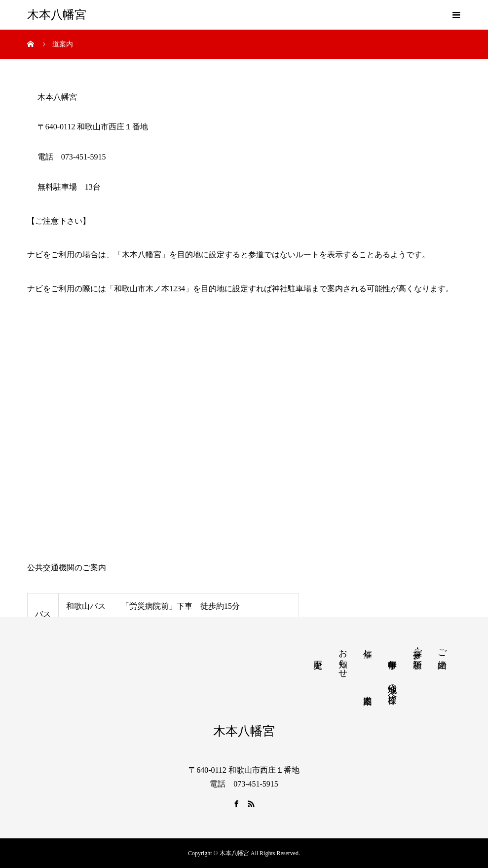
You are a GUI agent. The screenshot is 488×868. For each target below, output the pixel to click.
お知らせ (343, 658)
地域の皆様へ (392, 689)
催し (368, 649)
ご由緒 (442, 649)
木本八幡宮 (57, 15)
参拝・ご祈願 (417, 649)
